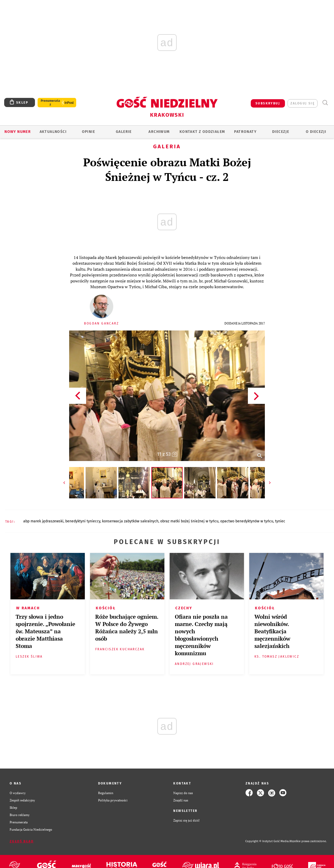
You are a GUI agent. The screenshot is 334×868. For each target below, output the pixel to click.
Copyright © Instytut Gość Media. (267, 841)
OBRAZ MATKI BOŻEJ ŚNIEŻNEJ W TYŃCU (189, 521)
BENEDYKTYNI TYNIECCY (83, 521)
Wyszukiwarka (325, 103)
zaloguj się (303, 103)
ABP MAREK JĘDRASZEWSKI (43, 521)
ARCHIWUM (159, 132)
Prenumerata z (50, 103)
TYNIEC (280, 521)
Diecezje (281, 132)
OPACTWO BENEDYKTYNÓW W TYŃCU (247, 521)
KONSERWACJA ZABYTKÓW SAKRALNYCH (130, 521)
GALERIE (124, 132)
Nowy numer (18, 132)
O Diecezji (316, 132)
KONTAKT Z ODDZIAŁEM (202, 132)
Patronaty (245, 132)
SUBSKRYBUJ (268, 103)
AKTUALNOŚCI (53, 132)
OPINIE (88, 132)
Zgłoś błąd (22, 841)
